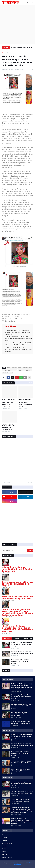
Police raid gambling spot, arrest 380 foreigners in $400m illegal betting (22, 48)
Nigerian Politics (27, 368)
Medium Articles (7, 857)
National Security (17, 368)
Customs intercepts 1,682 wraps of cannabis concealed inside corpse (17, 584)
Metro (8, 53)
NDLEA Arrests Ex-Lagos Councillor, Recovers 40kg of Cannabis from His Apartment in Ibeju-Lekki (17, 629)
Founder (4, 846)
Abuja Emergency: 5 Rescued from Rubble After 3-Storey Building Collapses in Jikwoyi (18, 339)
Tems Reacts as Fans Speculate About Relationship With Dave (17, 598)
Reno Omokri (27, 370)
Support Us (5, 854)
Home (4, 53)
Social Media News (8, 373)
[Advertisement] (17, 25)
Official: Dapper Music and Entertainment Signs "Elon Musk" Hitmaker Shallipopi (18, 349)
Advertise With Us (7, 843)
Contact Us (5, 840)
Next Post (29, 482)
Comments (28, 638)
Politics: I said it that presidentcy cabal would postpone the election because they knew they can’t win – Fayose (22, 686)
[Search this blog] (15, 550)
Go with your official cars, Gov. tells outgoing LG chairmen (21, 770)
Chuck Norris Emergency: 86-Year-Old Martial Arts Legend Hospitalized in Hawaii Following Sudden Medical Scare (17, 612)
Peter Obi (14, 370)
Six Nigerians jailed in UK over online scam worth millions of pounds (20, 661)
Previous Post (7, 482)
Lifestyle (4, 849)
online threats (6, 370)
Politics (20, 370)
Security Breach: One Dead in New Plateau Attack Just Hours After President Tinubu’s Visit (18, 332)
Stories (4, 852)
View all (30, 383)
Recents (17, 638)
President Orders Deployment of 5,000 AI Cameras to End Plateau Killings (18, 344)
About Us (5, 838)
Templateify (14, 863)
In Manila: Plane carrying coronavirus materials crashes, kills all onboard (21, 714)
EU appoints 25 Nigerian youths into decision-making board (21, 722)
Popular (7, 638)
